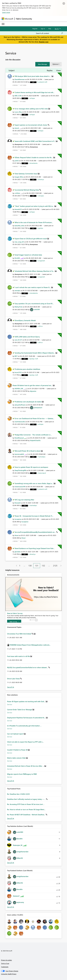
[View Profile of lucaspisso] (18, 519)
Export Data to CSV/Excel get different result (31, 239)
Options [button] (55, 64)
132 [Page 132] (43, 566)
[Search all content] (50, 33)
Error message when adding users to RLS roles (31, 109)
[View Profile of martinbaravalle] (20, 422)
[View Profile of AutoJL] (17, 128)
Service (10, 704)
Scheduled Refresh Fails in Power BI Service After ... (26, 766)
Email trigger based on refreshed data (28, 255)
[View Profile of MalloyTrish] (18, 307)
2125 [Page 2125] (55, 566)
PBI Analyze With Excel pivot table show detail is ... (33, 76)
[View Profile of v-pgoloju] (40, 228)
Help (50, 29)
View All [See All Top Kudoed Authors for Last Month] (11, 907)
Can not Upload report (15, 734)
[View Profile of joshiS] (17, 161)
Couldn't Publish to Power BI (17, 750)
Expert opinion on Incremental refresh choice (31, 125)
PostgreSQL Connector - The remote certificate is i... (33, 435)
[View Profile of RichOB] (17, 258)
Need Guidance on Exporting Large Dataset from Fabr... (35, 548)
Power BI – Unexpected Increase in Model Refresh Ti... (34, 516)
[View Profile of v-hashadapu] (41, 457)
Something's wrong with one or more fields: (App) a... (34, 483)
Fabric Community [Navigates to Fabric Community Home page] (24, 19)
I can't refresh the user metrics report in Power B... (33, 287)
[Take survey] (14, 622)
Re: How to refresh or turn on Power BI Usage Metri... (26, 809)
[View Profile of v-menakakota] (33, 293)
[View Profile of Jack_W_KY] (18, 340)
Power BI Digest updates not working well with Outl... (26, 701)
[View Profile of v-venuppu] (40, 196)
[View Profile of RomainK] (18, 503)
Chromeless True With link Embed (19, 634)
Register (35, 29)
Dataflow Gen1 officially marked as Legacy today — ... (27, 799)
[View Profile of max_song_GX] (19, 242)
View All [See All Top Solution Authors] (11, 863)
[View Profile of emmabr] (17, 291)
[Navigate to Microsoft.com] (7, 19)
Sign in (43, 29)
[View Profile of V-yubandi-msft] (42, 82)
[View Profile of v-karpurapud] (41, 473)
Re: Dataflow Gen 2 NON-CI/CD (18, 794)
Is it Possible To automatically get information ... (24, 726)
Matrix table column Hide (17, 758)
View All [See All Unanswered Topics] (11, 687)
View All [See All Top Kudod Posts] (11, 818)
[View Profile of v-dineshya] (40, 179)
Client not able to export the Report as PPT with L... (25, 742)
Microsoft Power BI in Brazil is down (28, 451)
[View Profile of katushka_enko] (19, 226)
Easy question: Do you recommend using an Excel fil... (34, 304)
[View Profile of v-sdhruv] (40, 326)
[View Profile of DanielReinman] (20, 79)
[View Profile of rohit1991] (37, 309)
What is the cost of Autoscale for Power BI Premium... (34, 222)
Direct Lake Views (14, 679)
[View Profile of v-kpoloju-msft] (33, 359)
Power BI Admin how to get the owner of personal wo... (33, 385)
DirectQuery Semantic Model (25, 320)
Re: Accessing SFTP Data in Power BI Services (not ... (26, 804)
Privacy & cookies (6, 960)
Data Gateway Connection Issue (26, 174)
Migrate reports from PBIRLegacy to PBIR (22, 774)
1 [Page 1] (20, 566)
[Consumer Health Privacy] (34, 974)
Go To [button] (57, 29)
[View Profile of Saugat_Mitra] (19, 177)
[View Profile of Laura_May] (18, 112)
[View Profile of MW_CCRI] (18, 96)
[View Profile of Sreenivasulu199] (20, 487)
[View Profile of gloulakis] (18, 552)
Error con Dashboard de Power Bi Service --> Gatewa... (35, 418)
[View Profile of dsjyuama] (33, 391)
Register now (44, 42)
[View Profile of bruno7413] (18, 372)
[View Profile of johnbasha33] (38, 408)
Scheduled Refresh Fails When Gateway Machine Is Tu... (35, 271)
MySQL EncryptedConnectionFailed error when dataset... (28, 667)
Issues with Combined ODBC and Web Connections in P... (35, 141)
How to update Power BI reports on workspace (31, 467)
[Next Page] (60, 566)
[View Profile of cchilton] (17, 193)
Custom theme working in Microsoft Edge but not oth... (35, 92)
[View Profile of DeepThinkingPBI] (20, 470)
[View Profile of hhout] (17, 535)
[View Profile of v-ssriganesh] (41, 261)
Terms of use (5, 963)
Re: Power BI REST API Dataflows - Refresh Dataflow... (26, 815)
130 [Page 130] (30, 566)
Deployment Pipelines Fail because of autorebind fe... (27, 718)
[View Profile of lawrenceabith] (19, 454)
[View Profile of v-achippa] (32, 98)
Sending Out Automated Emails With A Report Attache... (35, 353)
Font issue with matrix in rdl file (19, 656)
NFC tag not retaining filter (24, 500)
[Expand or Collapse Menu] (3, 24)
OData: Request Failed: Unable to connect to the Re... (34, 157)
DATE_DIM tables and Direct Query (27, 337)
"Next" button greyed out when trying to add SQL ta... (35, 206)
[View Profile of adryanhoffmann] (20, 405)
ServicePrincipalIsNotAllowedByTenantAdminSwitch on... (35, 532)
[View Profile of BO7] (16, 356)
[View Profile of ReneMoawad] (19, 438)
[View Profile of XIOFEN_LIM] (19, 389)
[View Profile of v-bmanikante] (33, 163)
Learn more (6, 12)
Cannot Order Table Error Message (20, 710)
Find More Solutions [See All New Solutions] (11, 781)
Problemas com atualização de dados (28, 402)
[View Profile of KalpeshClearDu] (35, 440)
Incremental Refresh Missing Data (27, 190)
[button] (43, 64)
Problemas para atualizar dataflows (27, 369)
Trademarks (5, 967)
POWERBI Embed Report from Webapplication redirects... (30, 645)
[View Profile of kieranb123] (18, 209)
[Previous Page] (16, 566)
